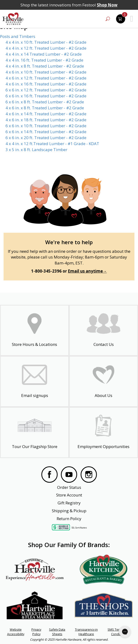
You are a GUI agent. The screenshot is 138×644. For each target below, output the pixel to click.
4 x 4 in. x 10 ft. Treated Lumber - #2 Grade (46, 42)
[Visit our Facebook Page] (49, 475)
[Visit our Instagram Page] (89, 475)
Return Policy (69, 519)
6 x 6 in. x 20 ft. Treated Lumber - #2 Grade (46, 138)
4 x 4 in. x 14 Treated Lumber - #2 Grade (44, 54)
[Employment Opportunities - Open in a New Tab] (103, 433)
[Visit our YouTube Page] (69, 475)
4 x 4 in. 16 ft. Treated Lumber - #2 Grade (44, 60)
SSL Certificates (79, 528)
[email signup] (34, 381)
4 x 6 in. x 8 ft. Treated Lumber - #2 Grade (45, 108)
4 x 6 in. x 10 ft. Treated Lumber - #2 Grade (46, 72)
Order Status (69, 487)
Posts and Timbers (18, 36)
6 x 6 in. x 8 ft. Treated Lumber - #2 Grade (45, 102)
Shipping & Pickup (69, 511)
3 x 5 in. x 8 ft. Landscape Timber (36, 150)
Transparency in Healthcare (86, 632)
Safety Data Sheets (57, 632)
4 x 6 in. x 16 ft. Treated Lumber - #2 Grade (46, 84)
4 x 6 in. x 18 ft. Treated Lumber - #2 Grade (46, 120)
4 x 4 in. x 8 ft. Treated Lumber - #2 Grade (45, 66)
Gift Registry (69, 503)
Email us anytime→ (87, 271)
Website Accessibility (16, 632)
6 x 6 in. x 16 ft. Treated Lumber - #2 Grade (46, 96)
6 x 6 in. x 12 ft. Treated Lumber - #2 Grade (46, 90)
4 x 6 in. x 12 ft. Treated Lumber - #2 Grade (46, 78)
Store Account (69, 495)
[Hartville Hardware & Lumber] (13, 19)
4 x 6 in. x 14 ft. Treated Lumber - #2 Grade (46, 114)
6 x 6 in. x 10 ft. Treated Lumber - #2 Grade (46, 126)
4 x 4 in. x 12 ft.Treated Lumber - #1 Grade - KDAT (52, 144)
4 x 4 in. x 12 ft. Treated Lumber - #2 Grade (46, 48)
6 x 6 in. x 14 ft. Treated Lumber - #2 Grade (46, 132)
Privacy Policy (36, 632)
